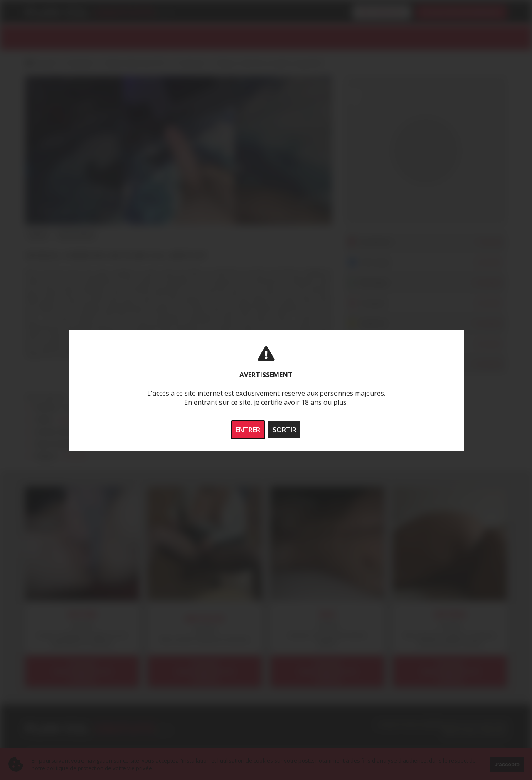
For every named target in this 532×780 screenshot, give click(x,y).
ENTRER (248, 430)
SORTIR (284, 430)
